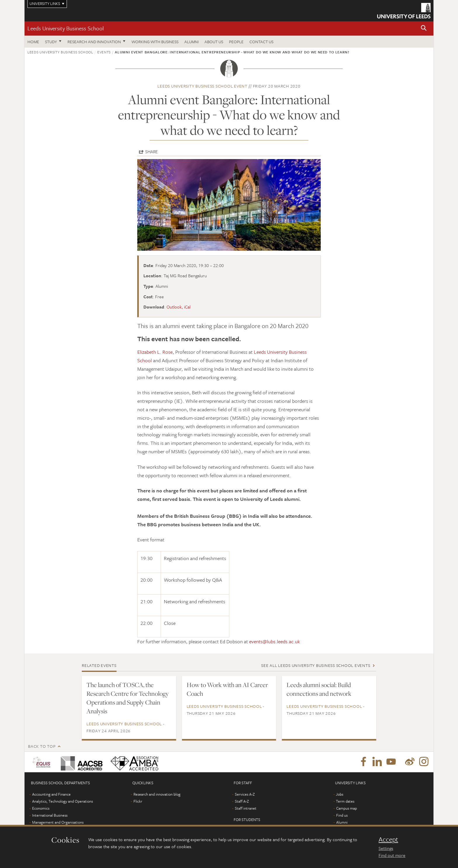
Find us (342, 815)
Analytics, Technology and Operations (63, 801)
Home (33, 42)
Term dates (345, 801)
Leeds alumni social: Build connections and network (319, 689)
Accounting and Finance (51, 794)
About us (214, 42)
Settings (386, 848)
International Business (50, 815)
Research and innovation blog (157, 794)
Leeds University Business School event (202, 86)
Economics (41, 808)
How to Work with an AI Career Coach (227, 689)
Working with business (155, 42)
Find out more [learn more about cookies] (392, 855)
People (236, 42)
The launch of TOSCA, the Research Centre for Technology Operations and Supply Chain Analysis (127, 698)
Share (151, 151)
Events (104, 52)
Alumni (191, 42)
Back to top (42, 746)
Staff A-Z (242, 801)
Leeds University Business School (66, 28)
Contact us (261, 42)
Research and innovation (94, 42)
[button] (424, 28)
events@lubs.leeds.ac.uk (275, 641)
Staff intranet (246, 808)
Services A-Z (245, 794)
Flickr (138, 801)
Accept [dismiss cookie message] (388, 839)
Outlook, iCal (178, 307)
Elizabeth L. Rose (155, 352)
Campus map (347, 808)
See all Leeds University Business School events (316, 665)
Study (51, 42)
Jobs (340, 794)
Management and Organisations (58, 822)
